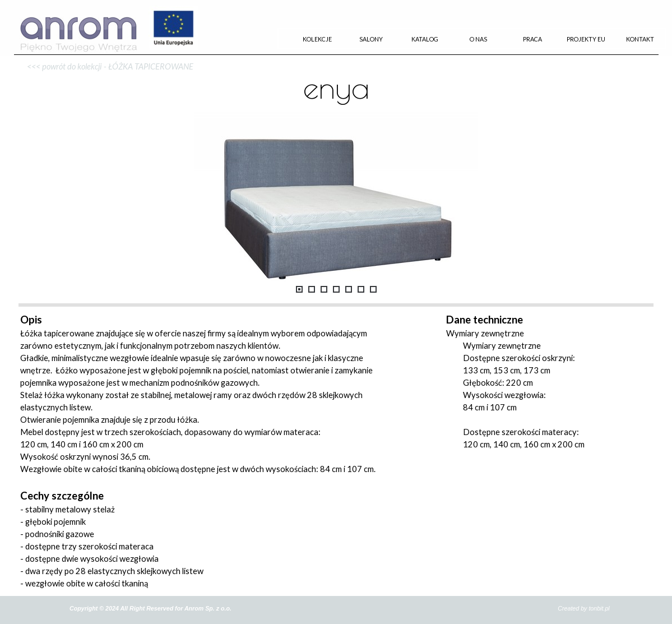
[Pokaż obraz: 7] (373, 289)
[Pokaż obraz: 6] (361, 289)
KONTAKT (640, 39)
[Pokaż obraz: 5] (349, 289)
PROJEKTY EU (586, 39)
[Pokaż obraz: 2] (312, 289)
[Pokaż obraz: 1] (299, 289)
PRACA (532, 39)
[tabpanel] (336, 55)
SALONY (371, 39)
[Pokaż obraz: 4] (336, 289)
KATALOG (425, 39)
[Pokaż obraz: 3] (324, 289)
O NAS (478, 39)
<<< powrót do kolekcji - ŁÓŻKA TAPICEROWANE (110, 66)
